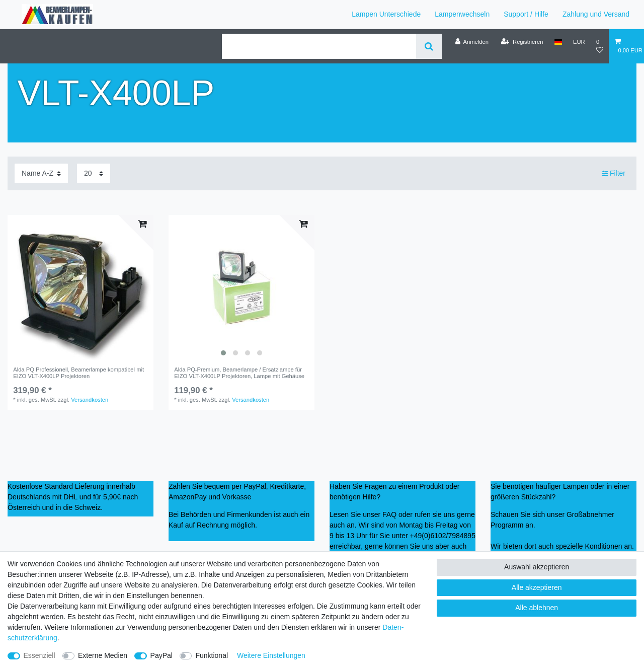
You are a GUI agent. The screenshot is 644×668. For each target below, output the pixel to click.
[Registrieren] (522, 42)
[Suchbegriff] (319, 46)
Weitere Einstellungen (271, 655)
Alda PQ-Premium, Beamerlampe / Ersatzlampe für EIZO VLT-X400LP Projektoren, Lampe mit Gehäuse (239, 373)
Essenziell (39, 655)
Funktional (212, 655)
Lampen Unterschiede (386, 14)
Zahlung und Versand (596, 14)
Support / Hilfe (526, 14)
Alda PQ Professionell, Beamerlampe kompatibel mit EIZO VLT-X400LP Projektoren (78, 373)
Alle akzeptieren (537, 587)
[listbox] (242, 288)
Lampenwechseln (462, 14)
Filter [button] (614, 174)
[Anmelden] (472, 42)
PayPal (162, 655)
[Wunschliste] (600, 46)
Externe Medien (103, 655)
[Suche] (429, 46)
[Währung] (579, 42)
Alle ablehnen (537, 608)
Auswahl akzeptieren (537, 567)
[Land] (558, 42)
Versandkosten (90, 400)
